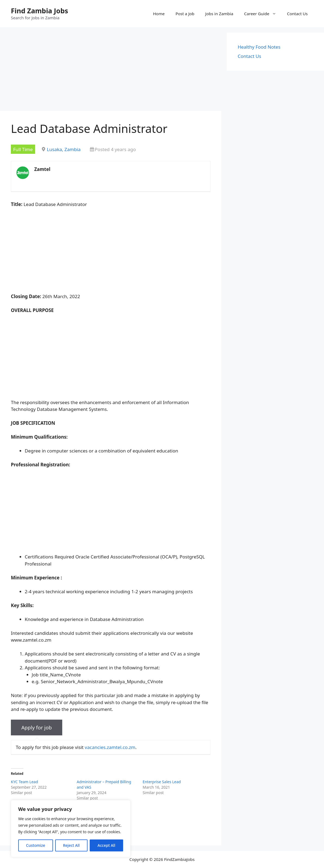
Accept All (106, 845)
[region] (71, 829)
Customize (36, 845)
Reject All (71, 845)
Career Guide (263, 14)
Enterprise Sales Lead (162, 782)
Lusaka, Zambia (64, 149)
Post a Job (185, 14)
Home (159, 14)
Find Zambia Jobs (40, 11)
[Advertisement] (111, 71)
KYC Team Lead (24, 782)
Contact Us (297, 14)
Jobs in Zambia (219, 14)
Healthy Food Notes (259, 47)
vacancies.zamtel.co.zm (110, 747)
